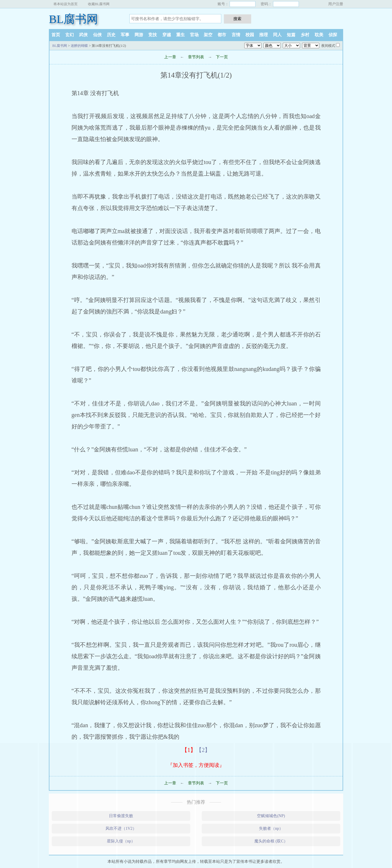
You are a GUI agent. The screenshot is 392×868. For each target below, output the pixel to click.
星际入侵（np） (121, 841)
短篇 (291, 35)
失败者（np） (271, 828)
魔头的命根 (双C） (271, 841)
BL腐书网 (73, 19)
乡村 (305, 35)
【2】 (203, 750)
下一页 (222, 57)
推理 (264, 35)
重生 (180, 35)
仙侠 (97, 35)
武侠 (83, 35)
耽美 (319, 35)
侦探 (333, 35)
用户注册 (336, 4)
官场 (194, 35)
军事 (125, 35)
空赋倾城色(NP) (271, 816)
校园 (250, 35)
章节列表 (196, 57)
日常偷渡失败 (121, 816)
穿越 (167, 35)
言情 (236, 35)
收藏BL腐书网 (99, 4)
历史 (111, 35)
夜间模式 (328, 46)
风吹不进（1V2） (121, 828)
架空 (208, 35)
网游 (139, 35)
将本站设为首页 (66, 4)
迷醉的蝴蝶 (79, 46)
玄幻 (70, 35)
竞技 (153, 35)
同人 (277, 35)
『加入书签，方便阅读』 (196, 765)
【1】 (189, 750)
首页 (56, 35)
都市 (222, 35)
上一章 (170, 57)
